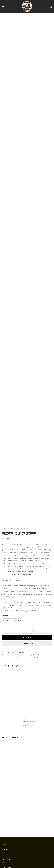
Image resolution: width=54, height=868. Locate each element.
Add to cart (27, 644)
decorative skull (38, 661)
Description (27, 724)
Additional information (27, 728)
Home (4, 535)
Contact (5, 856)
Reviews (27, 732)
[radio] (7, 626)
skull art (16, 664)
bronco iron (11, 661)
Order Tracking (8, 865)
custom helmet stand (24, 661)
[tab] (27, 724)
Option (5, 621)
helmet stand (7, 664)
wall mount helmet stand (29, 664)
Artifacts (11, 535)
